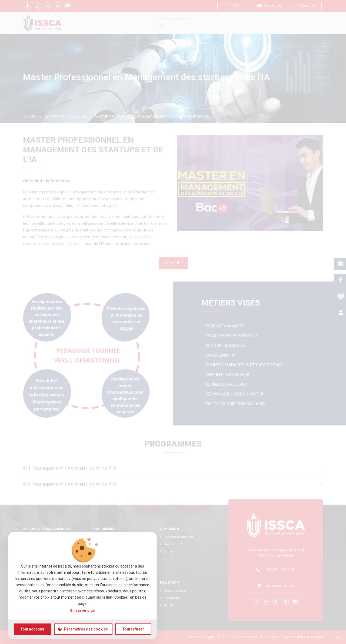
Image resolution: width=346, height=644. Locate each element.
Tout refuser (133, 629)
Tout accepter (33, 629)
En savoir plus (83, 610)
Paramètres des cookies (86, 629)
